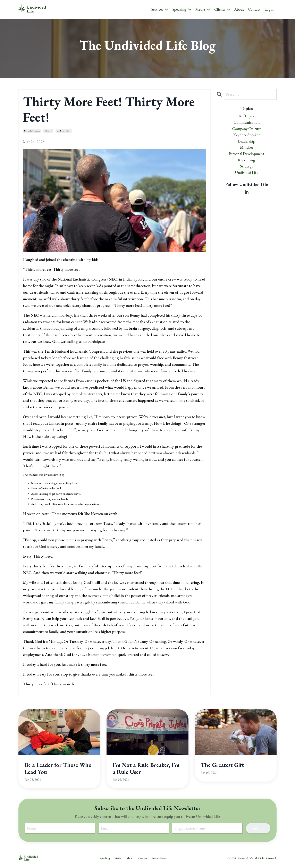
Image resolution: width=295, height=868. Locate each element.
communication (247, 123)
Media (203, 9)
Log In (269, 9)
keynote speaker (32, 131)
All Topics (247, 117)
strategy (247, 169)
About (239, 9)
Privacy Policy (159, 859)
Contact (254, 9)
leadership (247, 143)
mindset (48, 131)
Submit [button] (258, 828)
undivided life (64, 131)
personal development (247, 156)
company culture (247, 130)
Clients (222, 9)
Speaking (182, 9)
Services (160, 9)
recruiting (247, 162)
